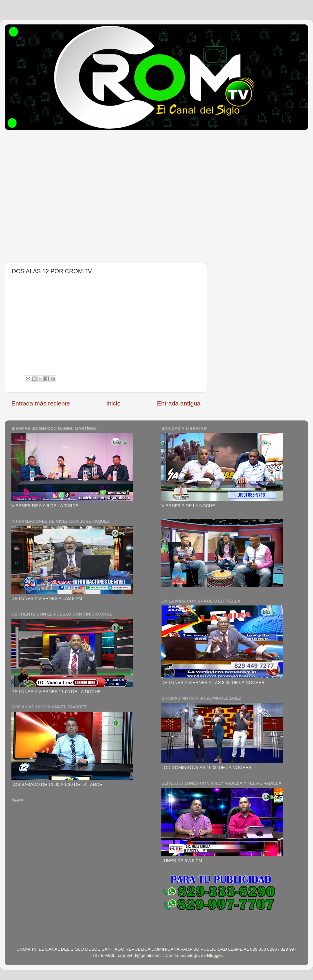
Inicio (113, 403)
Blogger (215, 955)
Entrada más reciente (41, 403)
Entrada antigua (179, 403)
